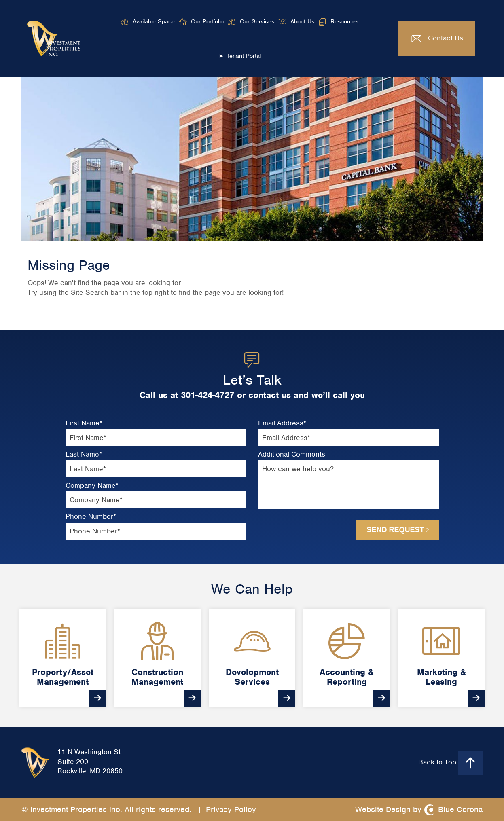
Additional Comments (292, 454)
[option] (63, 658)
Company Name (92, 486)
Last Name (84, 454)
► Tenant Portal (240, 56)
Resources (344, 21)
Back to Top (450, 763)
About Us (302, 21)
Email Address (282, 423)
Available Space (154, 21)
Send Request (397, 530)
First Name (84, 423)
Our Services (257, 21)
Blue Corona (460, 809)
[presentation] (302, 530)
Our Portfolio (207, 21)
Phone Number (91, 517)
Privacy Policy (231, 809)
